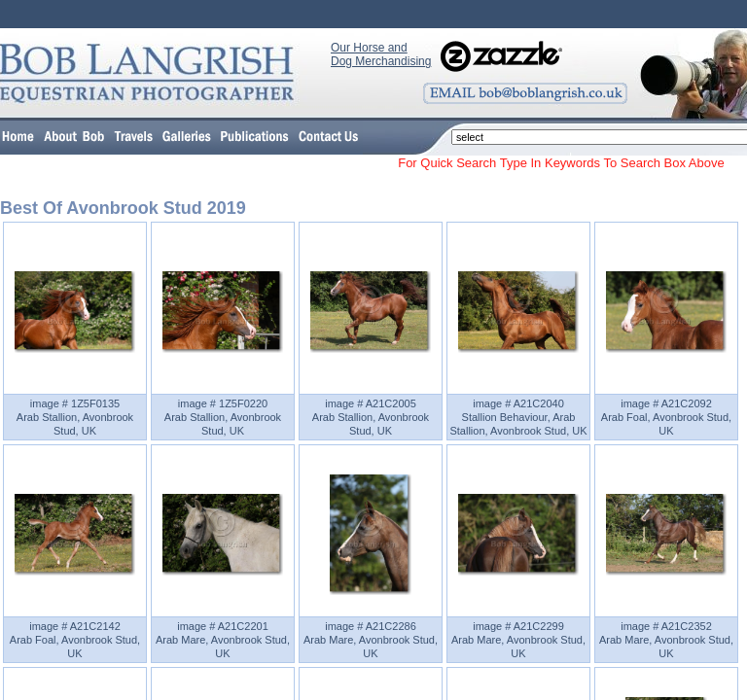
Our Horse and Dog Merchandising (381, 54)
